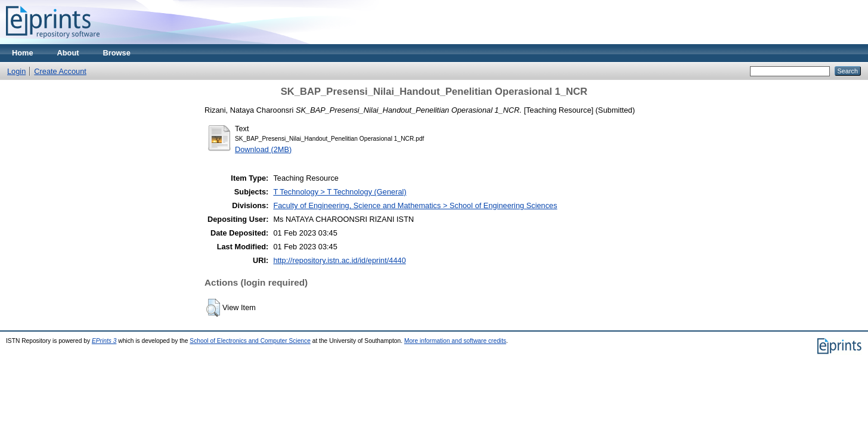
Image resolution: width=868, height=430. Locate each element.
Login (16, 71)
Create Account (60, 71)
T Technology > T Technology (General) (340, 192)
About (68, 53)
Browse (117, 53)
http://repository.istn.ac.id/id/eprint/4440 (339, 260)
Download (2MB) (263, 149)
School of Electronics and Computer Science (250, 341)
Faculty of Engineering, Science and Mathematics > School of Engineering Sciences (415, 205)
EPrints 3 (104, 341)
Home (23, 53)
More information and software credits (455, 341)
